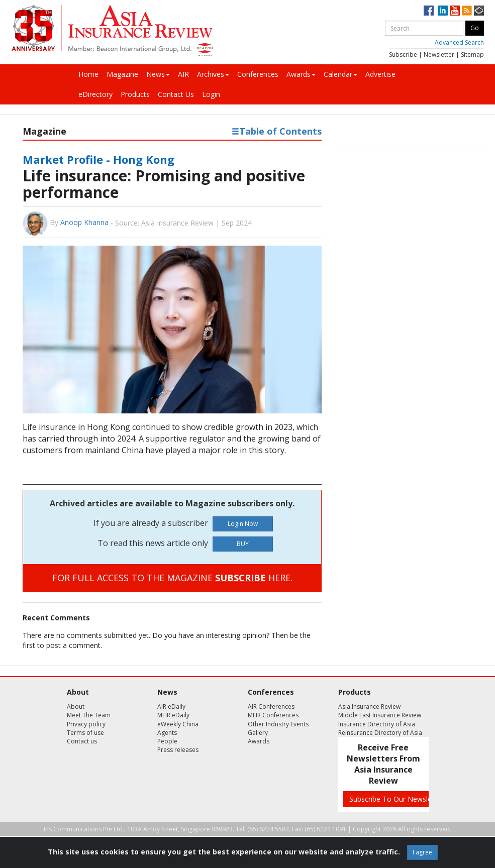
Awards (301, 74)
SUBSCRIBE (240, 578)
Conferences (258, 74)
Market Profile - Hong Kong (98, 159)
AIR (183, 74)
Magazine (122, 74)
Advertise (380, 74)
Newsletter (439, 55)
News (158, 74)
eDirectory (95, 94)
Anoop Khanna (84, 222)
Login (211, 94)
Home (88, 74)
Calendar (340, 74)
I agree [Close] (422, 852)
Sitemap (472, 55)
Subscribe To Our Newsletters (398, 799)
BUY (243, 544)
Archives (213, 74)
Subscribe (403, 55)
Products (135, 94)
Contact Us (176, 94)
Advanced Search (459, 42)
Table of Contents (277, 131)
